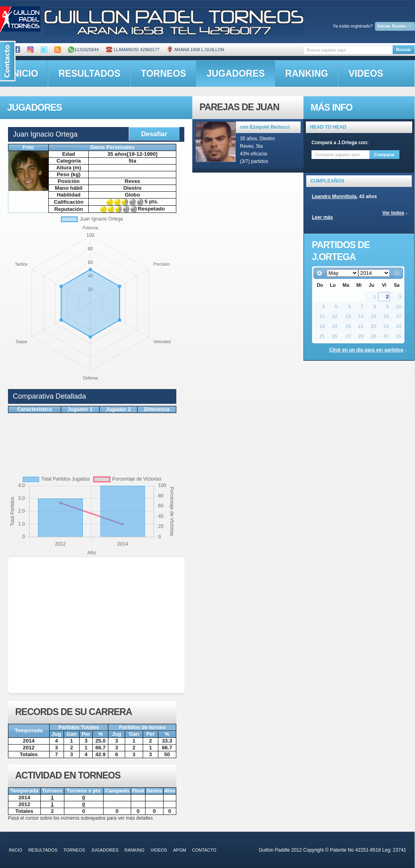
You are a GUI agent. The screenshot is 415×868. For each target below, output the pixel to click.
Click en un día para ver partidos (366, 350)
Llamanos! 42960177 (133, 50)
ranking (306, 73)
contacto (204, 850)
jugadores (236, 73)
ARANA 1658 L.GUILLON (196, 50)
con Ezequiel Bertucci (265, 127)
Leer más (322, 217)
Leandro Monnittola (334, 197)
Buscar (404, 50)
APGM (180, 850)
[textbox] (348, 50)
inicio (16, 850)
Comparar (385, 155)
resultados (89, 73)
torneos (163, 73)
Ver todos (393, 213)
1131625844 (83, 50)
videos (366, 73)
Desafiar (154, 134)
